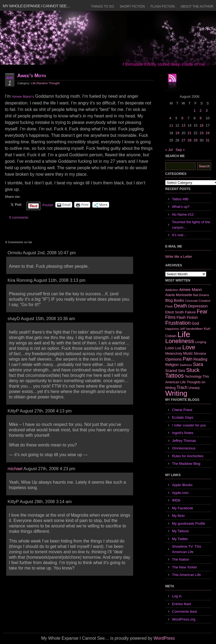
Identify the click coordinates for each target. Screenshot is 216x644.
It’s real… (179, 235)
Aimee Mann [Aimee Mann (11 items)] (191, 289)
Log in (177, 596)
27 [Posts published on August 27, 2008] (183, 140)
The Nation (181, 559)
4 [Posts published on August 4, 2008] (170, 118)
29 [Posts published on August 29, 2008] (195, 140)
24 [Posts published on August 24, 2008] (208, 133)
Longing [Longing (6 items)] (201, 342)
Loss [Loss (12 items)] (170, 348)
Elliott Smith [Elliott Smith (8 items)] (175, 312)
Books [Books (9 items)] (179, 300)
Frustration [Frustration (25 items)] (178, 323)
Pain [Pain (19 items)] (187, 359)
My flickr (178, 516)
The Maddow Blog (186, 464)
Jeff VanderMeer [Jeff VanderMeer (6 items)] (191, 329)
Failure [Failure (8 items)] (190, 312)
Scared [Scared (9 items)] (171, 371)
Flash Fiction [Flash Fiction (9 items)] (187, 317)
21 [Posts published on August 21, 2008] (189, 133)
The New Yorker (185, 567)
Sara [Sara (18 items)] (198, 364)
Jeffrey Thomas (184, 441)
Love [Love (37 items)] (189, 347)
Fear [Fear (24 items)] (202, 311)
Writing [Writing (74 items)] (176, 393)
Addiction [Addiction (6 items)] (172, 290)
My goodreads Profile (189, 523)
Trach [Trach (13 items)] (182, 387)
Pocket (48, 205)
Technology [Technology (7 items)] (193, 377)
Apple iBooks (182, 485)
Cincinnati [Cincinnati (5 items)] (191, 301)
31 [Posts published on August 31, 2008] (208, 140)
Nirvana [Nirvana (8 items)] (200, 353)
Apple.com (180, 493)
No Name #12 (183, 214)
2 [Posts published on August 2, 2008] (200, 111)
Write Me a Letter (179, 257)
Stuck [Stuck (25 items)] (193, 370)
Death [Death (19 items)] (180, 306)
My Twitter (180, 539)
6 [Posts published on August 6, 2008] (182, 118)
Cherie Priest (182, 410)
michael (15, 469)
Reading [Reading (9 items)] (200, 359)
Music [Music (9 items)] (188, 353)
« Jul (169, 150)
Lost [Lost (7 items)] (178, 348)
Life (33, 83)
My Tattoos (180, 531)
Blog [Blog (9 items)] (169, 300)
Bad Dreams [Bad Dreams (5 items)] (201, 295)
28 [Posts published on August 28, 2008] (189, 140)
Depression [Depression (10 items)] (198, 306)
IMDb (176, 500)
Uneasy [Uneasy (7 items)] (194, 388)
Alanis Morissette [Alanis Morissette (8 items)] (179, 295)
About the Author (197, 6)
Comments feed (184, 611)
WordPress (164, 638)
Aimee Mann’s (23, 96)
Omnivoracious (184, 448)
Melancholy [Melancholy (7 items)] (174, 354)
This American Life (186, 575)
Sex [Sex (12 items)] (182, 370)
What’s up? (181, 207)
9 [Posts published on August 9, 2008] (200, 118)
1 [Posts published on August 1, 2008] (195, 111)
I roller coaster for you (189, 425)
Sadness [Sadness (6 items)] (186, 365)
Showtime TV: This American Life (187, 549)
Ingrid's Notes (183, 433)
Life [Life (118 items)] (184, 334)
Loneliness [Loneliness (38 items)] (180, 341)
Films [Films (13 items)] (170, 317)
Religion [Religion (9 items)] (172, 365)
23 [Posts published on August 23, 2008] (201, 133)
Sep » (180, 150)
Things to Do (102, 6)
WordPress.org (184, 619)
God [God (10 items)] (195, 323)
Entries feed (181, 604)
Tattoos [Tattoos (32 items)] (175, 376)
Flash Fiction (163, 6)
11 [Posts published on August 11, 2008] (171, 125)
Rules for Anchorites (188, 456)
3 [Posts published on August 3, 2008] (207, 111)
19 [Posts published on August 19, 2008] (177, 133)
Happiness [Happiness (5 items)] (172, 329)
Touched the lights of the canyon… (191, 225)
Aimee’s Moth (32, 76)
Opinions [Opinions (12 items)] (173, 359)
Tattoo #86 (180, 199)
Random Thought (48, 83)
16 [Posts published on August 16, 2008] (201, 125)
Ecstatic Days (183, 417)
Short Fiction (132, 6)
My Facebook (183, 508)
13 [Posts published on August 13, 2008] (183, 125)
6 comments (19, 217)
